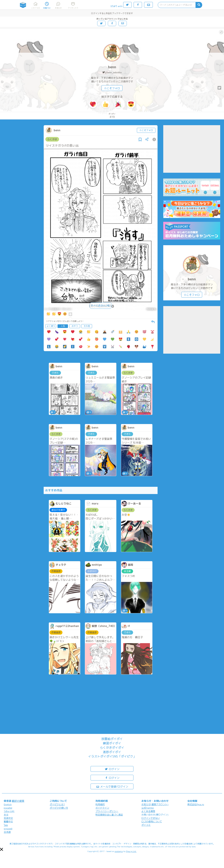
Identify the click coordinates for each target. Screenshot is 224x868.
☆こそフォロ (112, 88)
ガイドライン (102, 808)
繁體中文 (8, 821)
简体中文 (8, 818)
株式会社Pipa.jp (196, 804)
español (8, 808)
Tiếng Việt (9, 811)
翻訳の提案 (18, 801)
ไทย (6, 825)
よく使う (51, 326)
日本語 (7, 832)
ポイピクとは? (57, 804)
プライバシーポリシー (107, 811)
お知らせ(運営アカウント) (155, 804)
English (8, 804)
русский (8, 829)
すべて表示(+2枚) (101, 306)
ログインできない (151, 818)
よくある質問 (148, 811)
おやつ (75, 326)
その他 (87, 326)
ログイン (112, 769)
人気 (63, 326)
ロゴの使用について (152, 821)
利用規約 (100, 804)
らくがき (52, 139)
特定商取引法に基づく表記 (109, 815)
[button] (2, 849)
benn (112, 67)
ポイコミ (146, 825)
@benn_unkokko (113, 72)
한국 (6, 815)
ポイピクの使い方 (59, 808)
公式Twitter (148, 808)
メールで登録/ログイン (112, 786)
